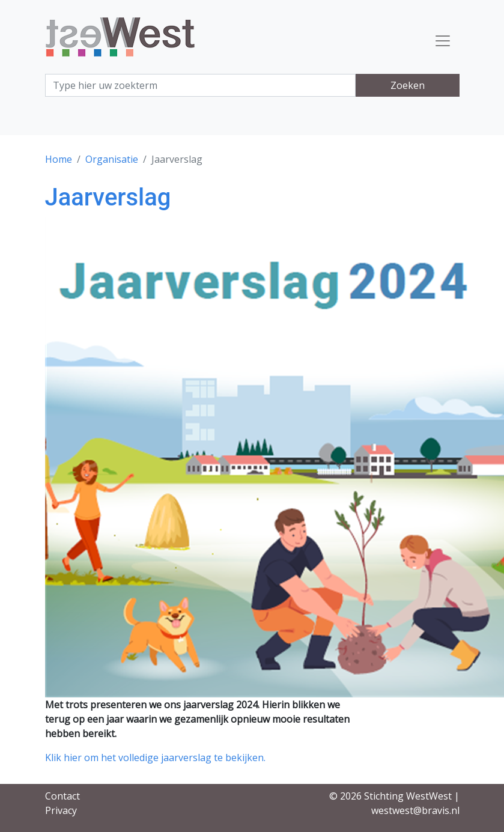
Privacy (61, 810)
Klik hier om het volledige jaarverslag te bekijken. (155, 758)
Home (59, 159)
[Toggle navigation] (443, 41)
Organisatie (112, 159)
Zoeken (408, 85)
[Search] (201, 85)
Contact (62, 796)
